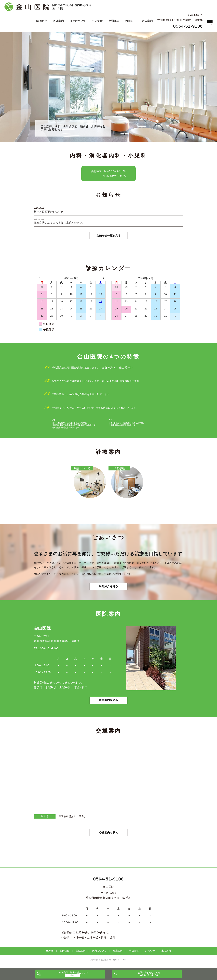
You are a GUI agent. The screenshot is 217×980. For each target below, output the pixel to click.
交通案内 (114, 21)
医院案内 (58, 21)
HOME (50, 952)
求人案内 (147, 21)
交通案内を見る (109, 834)
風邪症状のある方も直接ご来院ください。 (59, 223)
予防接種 (97, 21)
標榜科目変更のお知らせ (49, 212)
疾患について (78, 21)
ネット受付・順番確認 (72, 972)
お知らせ (131, 21)
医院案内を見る (109, 701)
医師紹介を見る (109, 587)
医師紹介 (42, 21)
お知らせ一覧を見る (109, 236)
